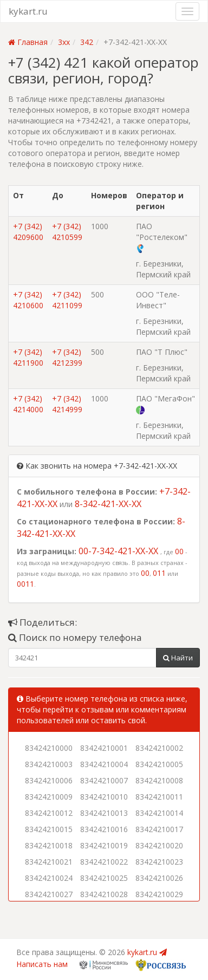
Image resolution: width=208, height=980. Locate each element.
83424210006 (49, 780)
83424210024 (49, 878)
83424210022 (104, 862)
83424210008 (159, 780)
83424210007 (104, 780)
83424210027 (49, 894)
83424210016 (104, 829)
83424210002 (159, 748)
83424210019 (104, 845)
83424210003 (49, 764)
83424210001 (104, 748)
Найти (178, 658)
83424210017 (159, 829)
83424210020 (159, 845)
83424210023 (159, 862)
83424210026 (159, 878)
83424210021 (49, 862)
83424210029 (159, 894)
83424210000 (49, 748)
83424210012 (49, 813)
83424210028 (104, 894)
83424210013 (104, 813)
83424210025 (104, 878)
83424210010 (104, 797)
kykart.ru (28, 11)
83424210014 (159, 813)
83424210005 (159, 764)
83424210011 (159, 797)
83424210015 (49, 829)
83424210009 (49, 797)
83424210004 (104, 764)
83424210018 (49, 845)
